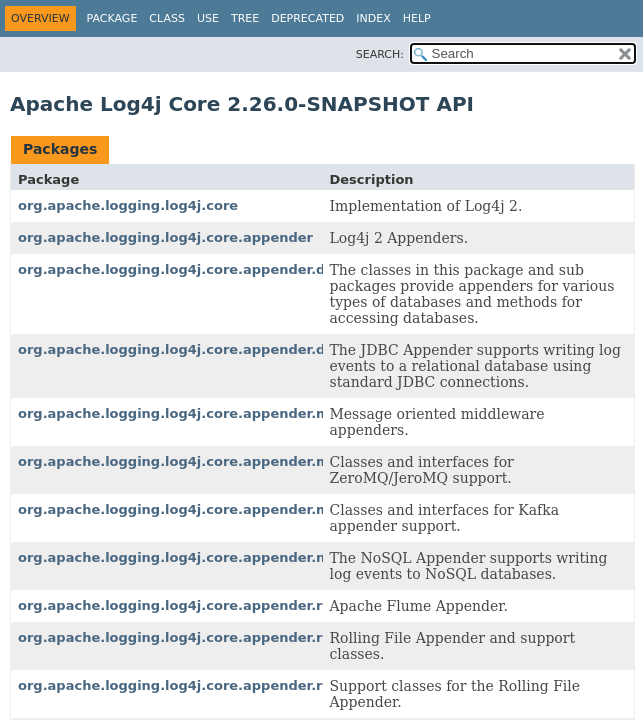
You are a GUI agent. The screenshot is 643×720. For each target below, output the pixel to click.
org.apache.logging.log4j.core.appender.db (176, 269)
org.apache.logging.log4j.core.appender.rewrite (193, 605)
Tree (245, 18)
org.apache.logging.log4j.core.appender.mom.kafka (208, 509)
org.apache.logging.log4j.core (128, 205)
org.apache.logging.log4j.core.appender (165, 237)
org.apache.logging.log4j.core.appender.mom (185, 413)
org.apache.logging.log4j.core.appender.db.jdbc (194, 349)
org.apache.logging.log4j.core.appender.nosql (187, 557)
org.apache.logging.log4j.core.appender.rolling (190, 637)
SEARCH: (380, 54)
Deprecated (307, 18)
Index (373, 18)
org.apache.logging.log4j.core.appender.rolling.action (216, 685)
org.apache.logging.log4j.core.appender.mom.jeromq (213, 461)
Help (417, 18)
